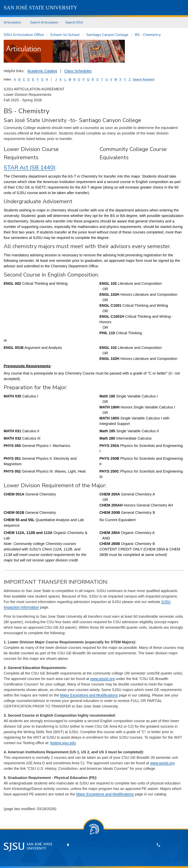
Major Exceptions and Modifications (89, 695)
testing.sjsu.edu (63, 743)
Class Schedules (78, 71)
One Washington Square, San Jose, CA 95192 (110, 845)
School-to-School (65, 35)
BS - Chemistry (148, 35)
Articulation (12, 22)
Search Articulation (44, 22)
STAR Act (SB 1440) (29, 168)
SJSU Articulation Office (24, 35)
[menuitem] (13, 22)
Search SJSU (74, 22)
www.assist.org (102, 679)
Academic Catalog (42, 71)
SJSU (40, 8)
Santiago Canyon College (107, 35)
